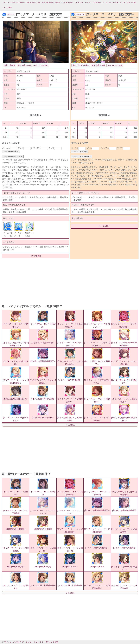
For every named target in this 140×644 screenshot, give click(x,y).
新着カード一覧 (48, 2)
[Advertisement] (70, 281)
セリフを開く (36, 256)
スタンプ (88, 2)
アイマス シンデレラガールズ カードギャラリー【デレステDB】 (32, 642)
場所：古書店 (9, 65)
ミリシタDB (7, 8)
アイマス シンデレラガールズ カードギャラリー (21, 2)
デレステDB (114, 2)
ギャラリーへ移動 (41, 65)
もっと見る (70, 425)
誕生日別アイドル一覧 (64, 2)
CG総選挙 (97, 2)
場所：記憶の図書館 (81, 65)
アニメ (105, 2)
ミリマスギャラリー (128, 2)
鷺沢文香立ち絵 (24, 65)
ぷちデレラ (79, 2)
